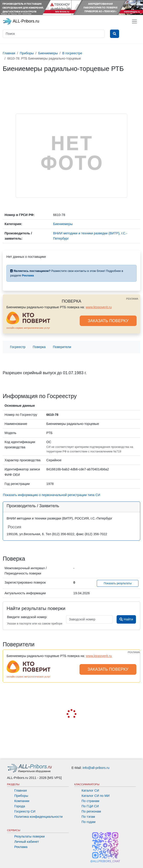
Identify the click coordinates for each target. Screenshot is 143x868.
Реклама (21, 847)
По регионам (91, 811)
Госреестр (18, 347)
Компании (22, 801)
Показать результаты (118, 583)
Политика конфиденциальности (38, 817)
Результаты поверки (29, 836)
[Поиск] (54, 34)
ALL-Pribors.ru (21, 21)
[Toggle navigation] (134, 21)
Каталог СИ (90, 790)
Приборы (21, 796)
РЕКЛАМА (132, 299)
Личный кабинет (27, 842)
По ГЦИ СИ (90, 806)
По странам (90, 801)
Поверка (39, 347)
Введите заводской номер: (27, 617)
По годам (88, 822)
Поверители (62, 347)
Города (20, 806)
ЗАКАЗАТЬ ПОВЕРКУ (108, 321)
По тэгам (88, 817)
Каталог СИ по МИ (96, 796)
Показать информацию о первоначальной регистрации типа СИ (52, 495)
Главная (21, 790)
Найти (126, 619)
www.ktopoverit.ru (99, 307)
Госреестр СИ (25, 811)
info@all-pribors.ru (96, 768)
